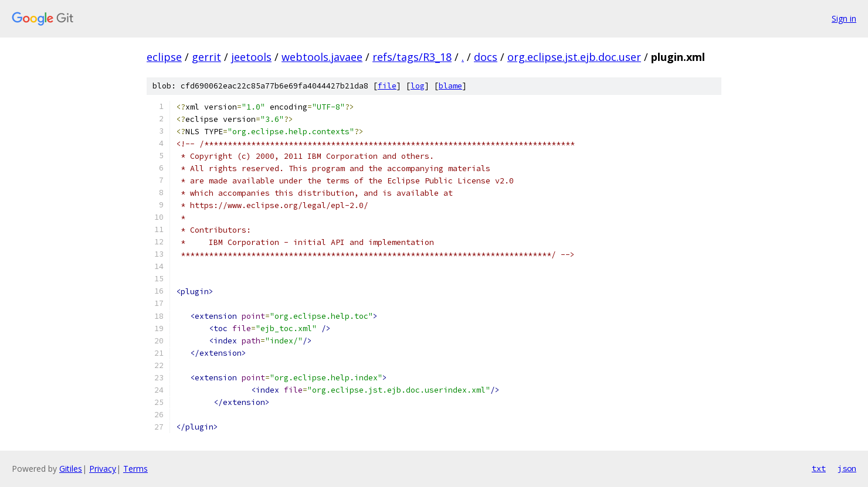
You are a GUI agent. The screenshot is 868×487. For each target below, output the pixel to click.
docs (486, 57)
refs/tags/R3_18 (412, 57)
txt (819, 468)
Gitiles (71, 469)
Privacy (103, 469)
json (847, 468)
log (418, 86)
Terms (135, 469)
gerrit (206, 57)
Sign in (844, 18)
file (387, 86)
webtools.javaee (322, 57)
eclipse (164, 57)
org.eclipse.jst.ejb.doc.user (574, 57)
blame (450, 86)
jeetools (251, 57)
